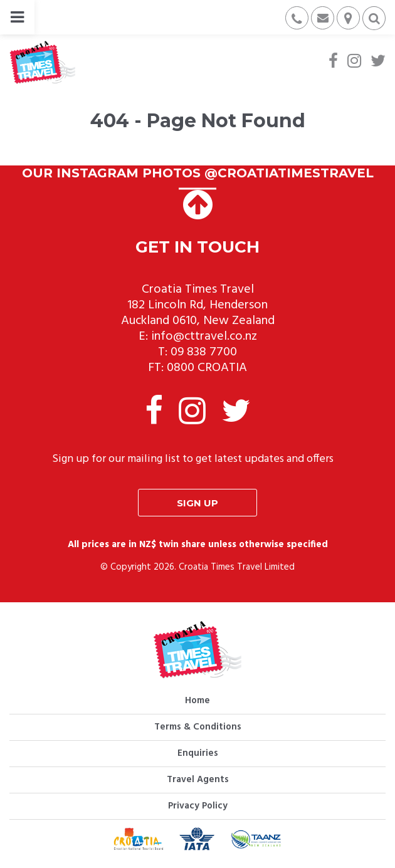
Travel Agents (198, 780)
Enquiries (198, 753)
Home (197, 701)
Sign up (197, 503)
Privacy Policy (198, 806)
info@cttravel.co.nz (204, 337)
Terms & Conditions (198, 727)
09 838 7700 (204, 352)
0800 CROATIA (207, 368)
